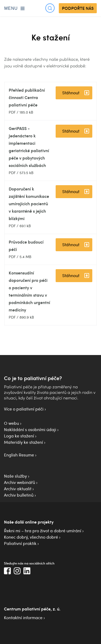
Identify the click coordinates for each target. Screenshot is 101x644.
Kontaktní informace (23, 618)
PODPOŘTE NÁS (78, 8)
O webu (11, 423)
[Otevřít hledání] (50, 8)
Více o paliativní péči (24, 409)
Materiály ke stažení (23, 442)
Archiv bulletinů (19, 495)
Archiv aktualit (18, 489)
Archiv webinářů (20, 482)
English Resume (19, 455)
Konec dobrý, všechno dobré (31, 537)
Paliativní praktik (20, 543)
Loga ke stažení (19, 436)
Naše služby (15, 476)
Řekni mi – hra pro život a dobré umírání (43, 531)
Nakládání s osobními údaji (30, 430)
